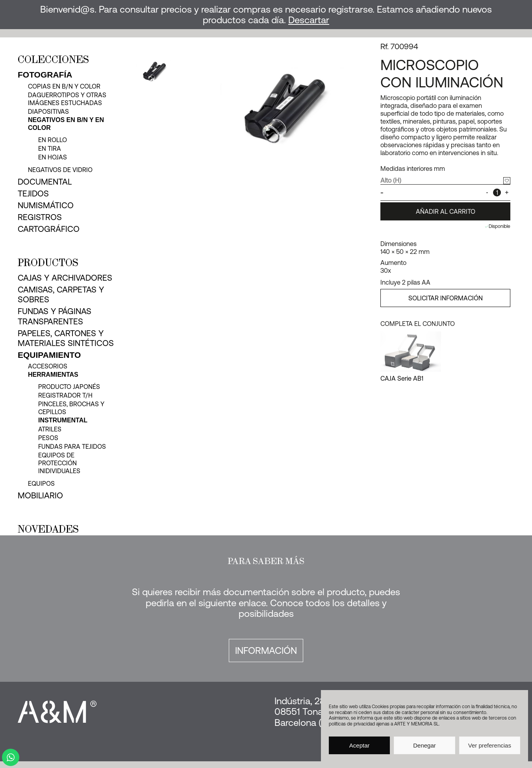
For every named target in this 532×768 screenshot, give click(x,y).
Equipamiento (49, 355)
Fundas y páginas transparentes (55, 316)
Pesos (48, 438)
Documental (45, 181)
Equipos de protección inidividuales (59, 463)
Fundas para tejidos (72, 446)
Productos (48, 263)
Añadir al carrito (446, 211)
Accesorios (48, 366)
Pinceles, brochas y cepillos (71, 408)
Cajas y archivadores (65, 278)
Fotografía (45, 75)
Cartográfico (49, 229)
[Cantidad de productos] (497, 192)
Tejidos (33, 193)
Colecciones (53, 59)
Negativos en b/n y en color (66, 124)
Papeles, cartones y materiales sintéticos (66, 338)
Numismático (46, 205)
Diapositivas (48, 111)
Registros (40, 217)
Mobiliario (40, 495)
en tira (50, 148)
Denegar (424, 745)
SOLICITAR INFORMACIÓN (446, 298)
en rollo (53, 140)
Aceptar (360, 745)
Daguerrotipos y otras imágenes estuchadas (67, 99)
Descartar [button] (309, 20)
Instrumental (63, 420)
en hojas (53, 157)
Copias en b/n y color (64, 86)
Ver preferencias (490, 745)
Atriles (50, 429)
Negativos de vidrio (60, 170)
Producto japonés (69, 387)
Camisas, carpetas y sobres (61, 294)
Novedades (48, 529)
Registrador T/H (65, 395)
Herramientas (53, 375)
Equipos (41, 483)
